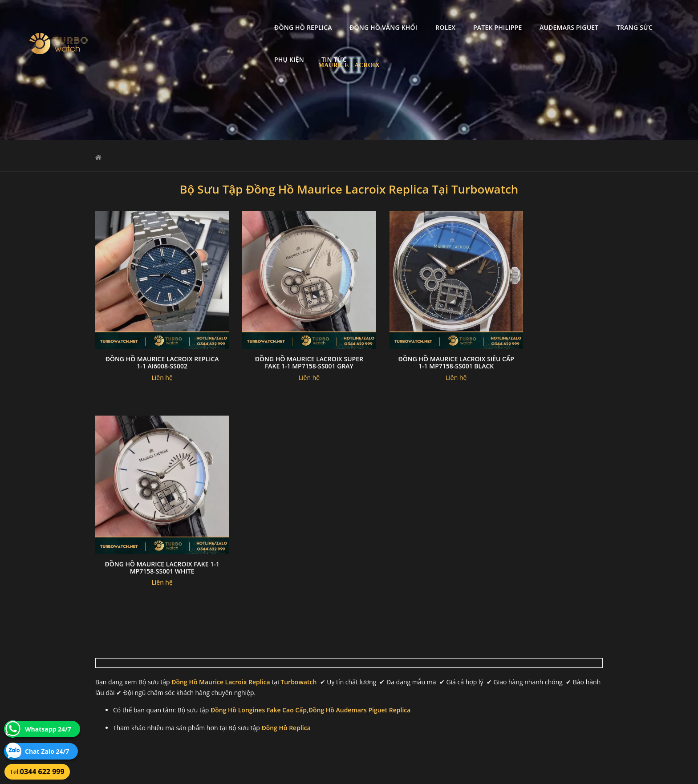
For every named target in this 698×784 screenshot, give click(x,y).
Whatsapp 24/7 (48, 729)
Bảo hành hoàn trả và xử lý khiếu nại (416, 672)
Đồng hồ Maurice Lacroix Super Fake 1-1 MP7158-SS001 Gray (284, 353)
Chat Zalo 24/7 (47, 751)
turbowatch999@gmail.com (146, 704)
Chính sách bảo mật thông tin (305, 672)
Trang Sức (561, 16)
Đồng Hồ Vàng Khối (309, 16)
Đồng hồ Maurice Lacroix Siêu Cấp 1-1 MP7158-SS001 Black (414, 349)
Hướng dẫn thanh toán (297, 683)
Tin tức (656, 16)
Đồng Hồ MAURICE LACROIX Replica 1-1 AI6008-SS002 (154, 349)
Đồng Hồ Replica (229, 16)
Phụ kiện (611, 16)
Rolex (371, 16)
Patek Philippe (424, 16)
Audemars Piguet (495, 16)
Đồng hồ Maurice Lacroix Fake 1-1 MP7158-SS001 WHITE (544, 349)
